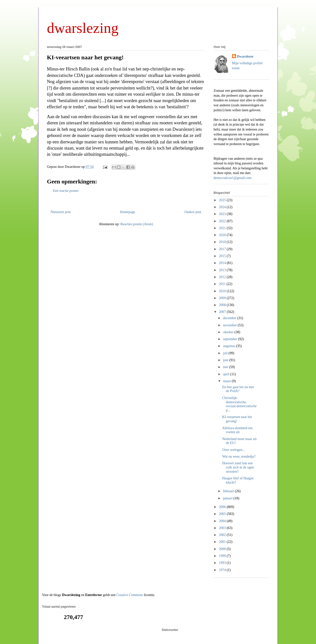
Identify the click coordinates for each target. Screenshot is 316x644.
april (227, 374)
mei (226, 367)
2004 (223, 521)
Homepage (128, 212)
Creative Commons (130, 595)
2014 (223, 263)
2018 (223, 242)
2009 (223, 298)
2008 (223, 305)
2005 (223, 514)
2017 (223, 249)
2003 (223, 528)
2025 (223, 200)
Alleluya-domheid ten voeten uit (237, 430)
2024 (223, 207)
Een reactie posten (66, 191)
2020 (223, 235)
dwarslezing (83, 28)
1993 (223, 563)
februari (229, 491)
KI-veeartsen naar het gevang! (85, 57)
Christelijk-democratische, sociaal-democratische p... (239, 404)
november (230, 325)
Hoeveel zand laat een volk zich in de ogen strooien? (238, 467)
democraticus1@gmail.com (233, 178)
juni (226, 360)
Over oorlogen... (234, 450)
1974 (223, 570)
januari (228, 498)
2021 (223, 228)
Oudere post (193, 212)
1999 (223, 556)
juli (226, 353)
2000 (223, 549)
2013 (223, 270)
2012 (223, 277)
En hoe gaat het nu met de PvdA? (238, 389)
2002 (223, 535)
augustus (229, 346)
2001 (223, 542)
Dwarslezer (245, 56)
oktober (229, 332)
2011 (223, 284)
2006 (223, 507)
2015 (223, 256)
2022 (223, 221)
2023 (223, 214)
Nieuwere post (61, 212)
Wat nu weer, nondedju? (239, 456)
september (230, 339)
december (230, 318)
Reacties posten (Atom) (137, 224)
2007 (223, 312)
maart (227, 381)
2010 (223, 291)
